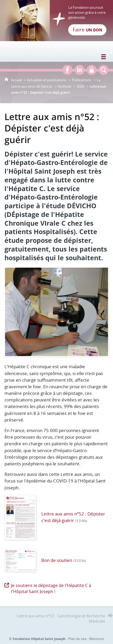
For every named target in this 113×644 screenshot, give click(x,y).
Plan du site (77, 639)
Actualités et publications (47, 80)
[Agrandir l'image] (57, 311)
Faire (87, 30)
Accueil (17, 80)
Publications (82, 80)
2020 (80, 86)
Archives (65, 86)
